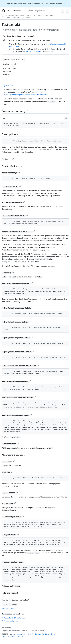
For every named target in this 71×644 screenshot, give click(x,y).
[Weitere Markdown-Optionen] (23, 60)
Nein (14, 604)
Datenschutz (39, 634)
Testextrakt (26, 17)
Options (8, 159)
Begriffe (31, 634)
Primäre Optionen (12, 166)
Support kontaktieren (10, 621)
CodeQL (53, 15)
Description (10, 134)
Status (47, 634)
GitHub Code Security (33, 51)
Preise (53, 634)
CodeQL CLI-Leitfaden (13, 17)
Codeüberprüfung (42, 15)
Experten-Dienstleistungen (11, 636)
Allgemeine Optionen (14, 455)
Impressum (21, 634)
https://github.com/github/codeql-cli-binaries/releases (25, 95)
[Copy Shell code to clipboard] (66, 118)
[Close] (65, 3)
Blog (23, 636)
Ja (5, 604)
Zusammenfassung (15, 111)
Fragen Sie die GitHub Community (14, 618)
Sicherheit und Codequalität (15, 15)
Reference (30, 15)
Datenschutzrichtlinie (8, 608)
